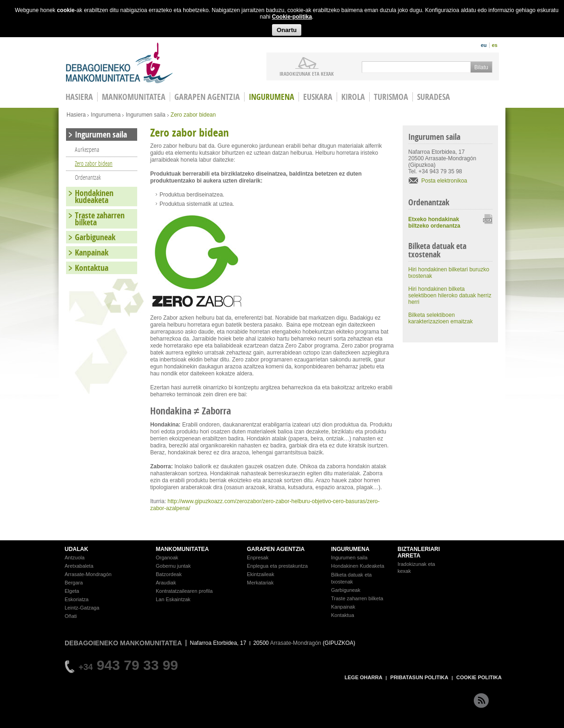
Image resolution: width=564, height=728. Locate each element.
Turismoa (391, 97)
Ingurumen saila (145, 115)
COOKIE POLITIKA (479, 677)
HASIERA (79, 97)
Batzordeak (169, 574)
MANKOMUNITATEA (182, 549)
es (495, 45)
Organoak (167, 557)
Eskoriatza (76, 599)
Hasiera (76, 115)
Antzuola (75, 557)
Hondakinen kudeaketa (94, 197)
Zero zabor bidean (94, 163)
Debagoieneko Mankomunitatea (119, 63)
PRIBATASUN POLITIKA (419, 677)
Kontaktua (92, 268)
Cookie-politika (292, 17)
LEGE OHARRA (363, 677)
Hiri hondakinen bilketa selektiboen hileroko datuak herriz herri (450, 295)
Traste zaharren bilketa (100, 219)
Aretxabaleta (79, 566)
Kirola (353, 97)
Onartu (287, 30)
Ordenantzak (88, 177)
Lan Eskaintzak (173, 599)
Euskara (318, 97)
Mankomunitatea (134, 97)
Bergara (74, 583)
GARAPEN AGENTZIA (276, 549)
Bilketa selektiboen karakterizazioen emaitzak (441, 318)
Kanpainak (92, 253)
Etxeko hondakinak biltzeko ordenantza (434, 223)
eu (484, 45)
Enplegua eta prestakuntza (277, 566)
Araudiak (166, 583)
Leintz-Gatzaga (82, 608)
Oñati (71, 616)
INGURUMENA (350, 549)
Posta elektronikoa (444, 181)
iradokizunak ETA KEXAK (307, 73)
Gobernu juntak (173, 566)
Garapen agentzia (207, 97)
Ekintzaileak (261, 574)
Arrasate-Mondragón (88, 574)
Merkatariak (260, 583)
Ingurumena (272, 97)
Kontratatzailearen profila (184, 591)
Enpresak (258, 557)
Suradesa (434, 97)
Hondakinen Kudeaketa (358, 566)
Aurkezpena (87, 149)
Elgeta (72, 591)
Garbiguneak (95, 237)
